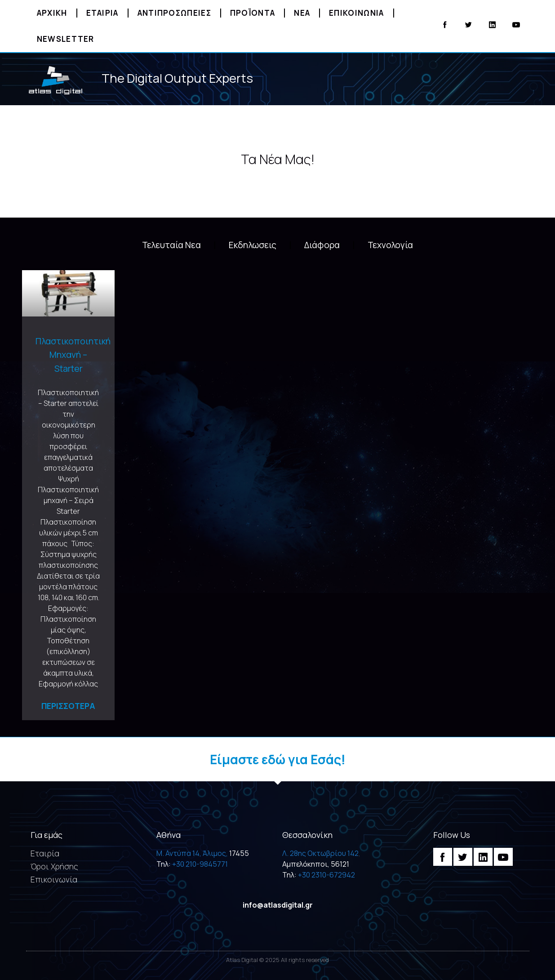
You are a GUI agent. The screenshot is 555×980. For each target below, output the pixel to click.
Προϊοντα (253, 13)
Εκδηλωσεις (253, 245)
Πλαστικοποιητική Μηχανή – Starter (73, 355)
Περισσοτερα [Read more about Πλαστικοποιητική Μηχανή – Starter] (68, 706)
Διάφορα (322, 245)
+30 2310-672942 (326, 875)
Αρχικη (52, 13)
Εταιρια (102, 13)
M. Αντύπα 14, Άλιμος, (192, 853)
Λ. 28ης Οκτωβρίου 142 (320, 853)
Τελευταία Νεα (171, 245)
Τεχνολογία (390, 245)
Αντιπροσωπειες (174, 13)
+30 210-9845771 (200, 864)
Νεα (302, 13)
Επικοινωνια (356, 13)
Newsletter (66, 39)
